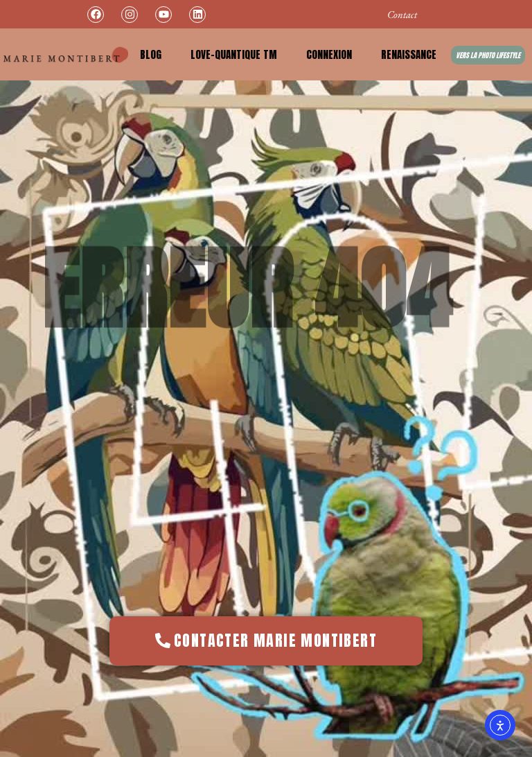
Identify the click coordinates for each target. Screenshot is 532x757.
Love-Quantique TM (234, 54)
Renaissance (409, 54)
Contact (402, 14)
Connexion (329, 54)
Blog (151, 54)
